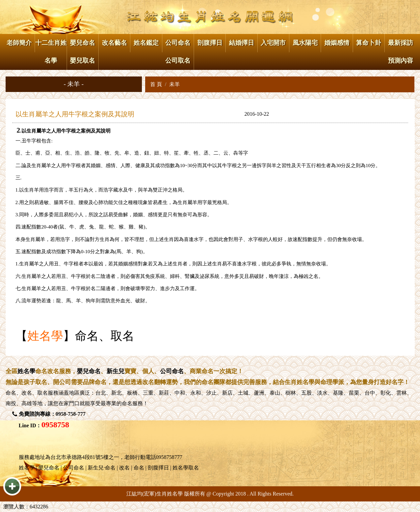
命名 (11, 393)
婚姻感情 (337, 43)
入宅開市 (273, 43)
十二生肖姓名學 (51, 52)
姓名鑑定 (146, 43)
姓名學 (45, 336)
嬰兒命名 (89, 371)
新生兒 (115, 371)
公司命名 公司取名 (178, 52)
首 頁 (156, 84)
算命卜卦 (369, 43)
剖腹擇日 (210, 43)
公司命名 (172, 371)
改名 (27, 393)
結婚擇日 (242, 43)
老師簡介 (19, 43)
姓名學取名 (186, 468)
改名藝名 (114, 43)
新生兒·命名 (102, 468)
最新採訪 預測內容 (401, 52)
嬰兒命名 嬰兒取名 (82, 52)
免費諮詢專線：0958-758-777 (52, 414)
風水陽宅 (305, 43)
